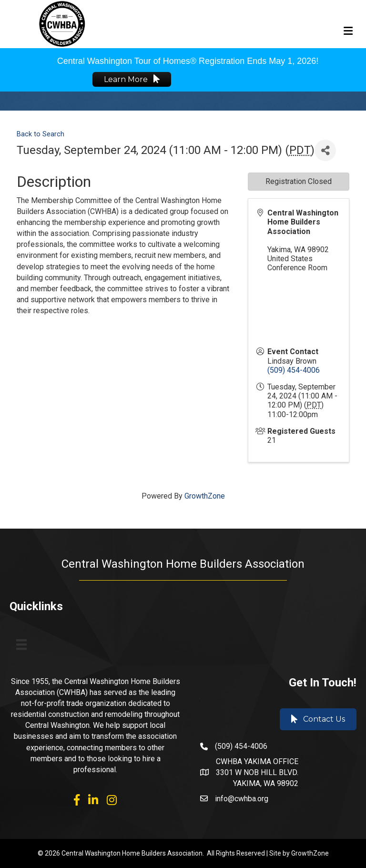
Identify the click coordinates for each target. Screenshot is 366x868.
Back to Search (41, 134)
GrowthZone (205, 496)
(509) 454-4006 (294, 370)
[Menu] (21, 644)
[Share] (325, 150)
